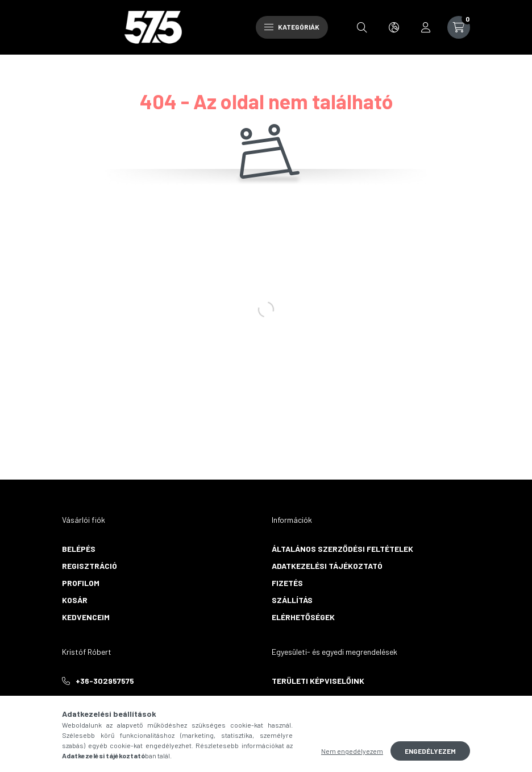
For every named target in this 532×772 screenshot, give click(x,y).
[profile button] (426, 27)
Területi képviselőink (318, 681)
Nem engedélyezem (352, 751)
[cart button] (459, 27)
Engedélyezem (430, 751)
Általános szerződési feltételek (342, 549)
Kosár (75, 600)
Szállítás (292, 600)
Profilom (81, 583)
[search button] (362, 27)
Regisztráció (90, 566)
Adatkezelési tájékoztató (327, 566)
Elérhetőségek (303, 617)
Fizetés (287, 583)
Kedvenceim (86, 617)
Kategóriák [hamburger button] (292, 27)
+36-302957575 (105, 681)
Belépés (79, 549)
